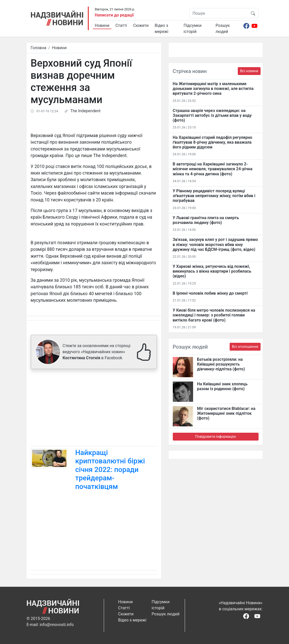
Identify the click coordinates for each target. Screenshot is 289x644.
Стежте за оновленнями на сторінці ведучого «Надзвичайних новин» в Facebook (97, 352)
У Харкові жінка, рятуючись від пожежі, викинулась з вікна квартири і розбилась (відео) (212, 271)
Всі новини (249, 71)
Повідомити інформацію (216, 437)
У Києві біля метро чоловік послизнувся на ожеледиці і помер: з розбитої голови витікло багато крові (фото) (214, 315)
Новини (102, 25)
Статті (121, 25)
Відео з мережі (162, 29)
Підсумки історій (193, 29)
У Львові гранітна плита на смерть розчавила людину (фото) (206, 220)
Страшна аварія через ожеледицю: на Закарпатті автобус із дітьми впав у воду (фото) (212, 115)
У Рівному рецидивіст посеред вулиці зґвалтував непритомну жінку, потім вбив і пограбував (214, 196)
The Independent (85, 111)
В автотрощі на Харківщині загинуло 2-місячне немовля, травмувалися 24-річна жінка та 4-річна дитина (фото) (213, 169)
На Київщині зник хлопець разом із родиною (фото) (222, 386)
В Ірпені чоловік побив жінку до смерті (210, 293)
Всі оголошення (245, 347)
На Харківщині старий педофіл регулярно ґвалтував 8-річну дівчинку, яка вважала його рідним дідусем (213, 142)
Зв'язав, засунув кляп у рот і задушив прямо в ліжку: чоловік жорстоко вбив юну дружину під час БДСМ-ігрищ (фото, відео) (215, 244)
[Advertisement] (94, 409)
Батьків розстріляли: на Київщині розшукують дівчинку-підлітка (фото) (221, 364)
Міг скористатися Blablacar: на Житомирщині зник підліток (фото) (226, 413)
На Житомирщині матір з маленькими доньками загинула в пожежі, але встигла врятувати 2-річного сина (213, 89)
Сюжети (141, 25)
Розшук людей (223, 29)
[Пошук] (219, 13)
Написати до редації (114, 15)
